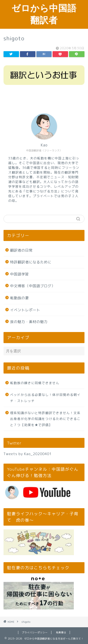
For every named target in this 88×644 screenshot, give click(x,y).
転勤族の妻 (19, 298)
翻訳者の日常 (21, 250)
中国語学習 (19, 274)
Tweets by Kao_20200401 (28, 454)
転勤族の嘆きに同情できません (35, 383)
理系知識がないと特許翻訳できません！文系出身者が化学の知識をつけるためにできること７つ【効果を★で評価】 (45, 419)
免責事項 (61, 632)
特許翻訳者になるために (31, 262)
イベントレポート (25, 310)
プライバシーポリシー (35, 632)
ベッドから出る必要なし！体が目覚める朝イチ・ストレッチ (45, 398)
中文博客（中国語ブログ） (33, 286)
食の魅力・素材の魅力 (29, 322)
